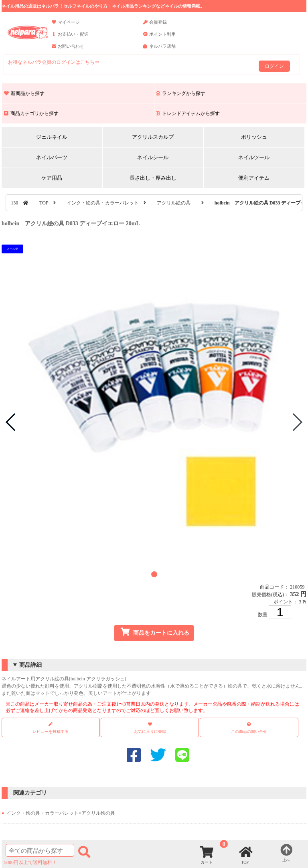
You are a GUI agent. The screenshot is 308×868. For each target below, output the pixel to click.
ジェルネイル (52, 137)
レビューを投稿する (51, 728)
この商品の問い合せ (249, 731)
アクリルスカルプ (153, 137)
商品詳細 (30, 665)
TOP (44, 203)
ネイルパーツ (52, 157)
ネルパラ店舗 (159, 50)
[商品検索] (40, 850)
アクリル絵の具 (174, 203)
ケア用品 (52, 178)
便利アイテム (254, 178)
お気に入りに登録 (150, 731)
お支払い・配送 (70, 38)
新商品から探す (24, 93)
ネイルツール (254, 157)
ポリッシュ (254, 137)
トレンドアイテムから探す (188, 113)
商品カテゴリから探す (31, 113)
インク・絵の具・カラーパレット (103, 203)
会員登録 (155, 26)
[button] (154, 574)
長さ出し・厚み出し (153, 178)
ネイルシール (153, 157)
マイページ (66, 26)
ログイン (274, 66)
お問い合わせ (68, 50)
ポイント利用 (159, 38)
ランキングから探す (181, 93)
